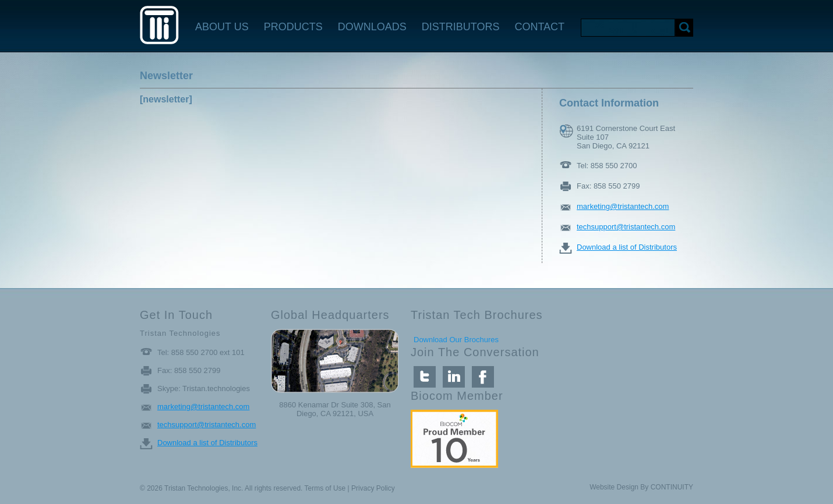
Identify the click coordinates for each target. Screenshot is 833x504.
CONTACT (539, 27)
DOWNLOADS (372, 27)
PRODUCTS (293, 27)
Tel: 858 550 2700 (607, 166)
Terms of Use (325, 488)
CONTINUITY (672, 487)
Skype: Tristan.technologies (204, 388)
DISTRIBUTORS (461, 27)
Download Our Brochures (456, 340)
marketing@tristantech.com (623, 206)
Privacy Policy (373, 488)
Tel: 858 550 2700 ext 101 (201, 352)
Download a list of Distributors (627, 247)
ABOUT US (222, 27)
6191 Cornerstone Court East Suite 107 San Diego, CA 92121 (626, 131)
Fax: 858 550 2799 (608, 186)
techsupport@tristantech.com (626, 227)
